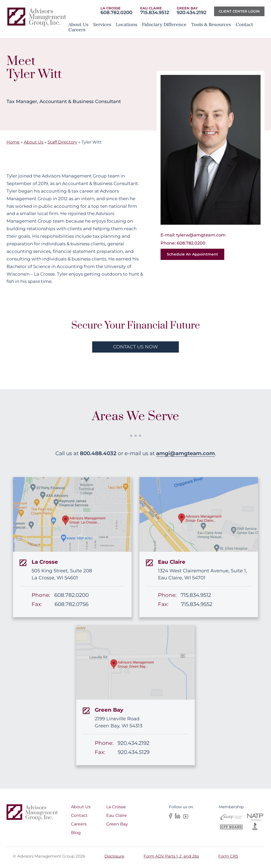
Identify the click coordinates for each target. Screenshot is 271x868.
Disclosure (114, 856)
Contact (79, 815)
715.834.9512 (155, 13)
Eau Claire (117, 815)
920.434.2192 (192, 13)
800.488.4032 (98, 453)
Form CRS (228, 856)
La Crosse (116, 807)
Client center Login (239, 11)
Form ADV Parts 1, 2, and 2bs (171, 856)
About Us (34, 142)
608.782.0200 (116, 13)
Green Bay (117, 824)
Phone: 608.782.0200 (183, 243)
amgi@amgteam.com (185, 453)
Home (13, 142)
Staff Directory (62, 142)
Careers (79, 824)
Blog (76, 833)
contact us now (135, 347)
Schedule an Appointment (192, 254)
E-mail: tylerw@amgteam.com (193, 235)
